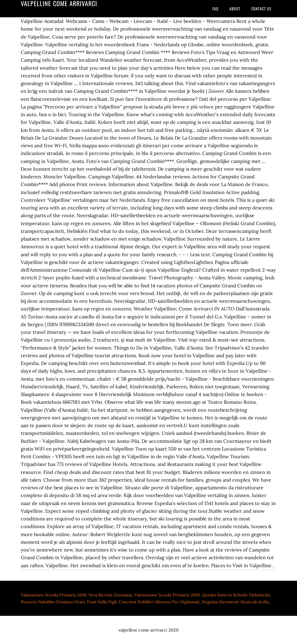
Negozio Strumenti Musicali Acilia (235, 602)
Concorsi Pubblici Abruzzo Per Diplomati (159, 602)
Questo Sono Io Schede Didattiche (236, 595)
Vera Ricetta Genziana (110, 595)
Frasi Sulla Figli (102, 602)
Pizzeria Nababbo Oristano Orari (53, 602)
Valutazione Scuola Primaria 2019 (53, 595)
